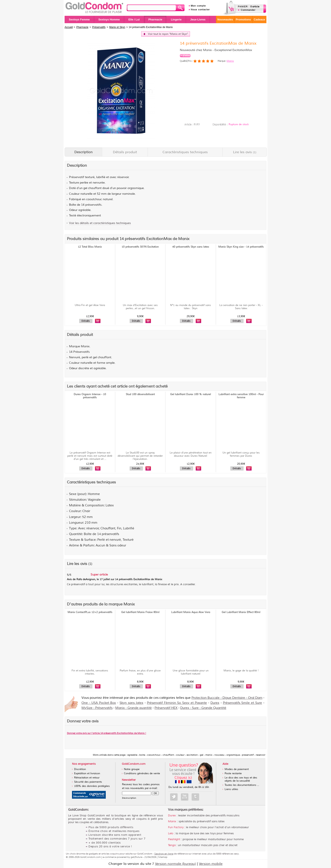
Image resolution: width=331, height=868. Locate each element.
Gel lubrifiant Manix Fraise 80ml (140, 612)
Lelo (171, 833)
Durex (215, 703)
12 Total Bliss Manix (90, 247)
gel (85, 188)
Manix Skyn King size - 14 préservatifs (241, 247)
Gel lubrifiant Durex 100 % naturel (191, 394)
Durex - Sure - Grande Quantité (203, 708)
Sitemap (163, 857)
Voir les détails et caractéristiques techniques (100, 223)
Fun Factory (176, 827)
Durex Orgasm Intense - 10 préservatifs (90, 396)
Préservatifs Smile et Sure (243, 703)
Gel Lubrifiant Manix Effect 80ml (241, 612)
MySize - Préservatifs (97, 708)
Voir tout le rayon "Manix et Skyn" (168, 34)
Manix (230, 61)
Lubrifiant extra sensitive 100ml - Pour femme (241, 396)
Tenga (172, 845)
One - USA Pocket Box (99, 703)
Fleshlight (174, 839)
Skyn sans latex (131, 703)
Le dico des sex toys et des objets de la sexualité (241, 779)
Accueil (69, 27)
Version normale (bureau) (175, 864)
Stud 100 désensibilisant (140, 394)
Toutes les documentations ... (242, 785)
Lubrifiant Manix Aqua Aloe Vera (191, 612)
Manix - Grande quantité (134, 708)
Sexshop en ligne (164, 854)
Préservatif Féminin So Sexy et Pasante (177, 703)
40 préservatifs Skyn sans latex (191, 247)
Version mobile (211, 864)
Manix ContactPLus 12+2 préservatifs (90, 612)
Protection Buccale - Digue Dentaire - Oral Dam (227, 698)
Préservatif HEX (166, 708)
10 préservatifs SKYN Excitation (140, 247)
